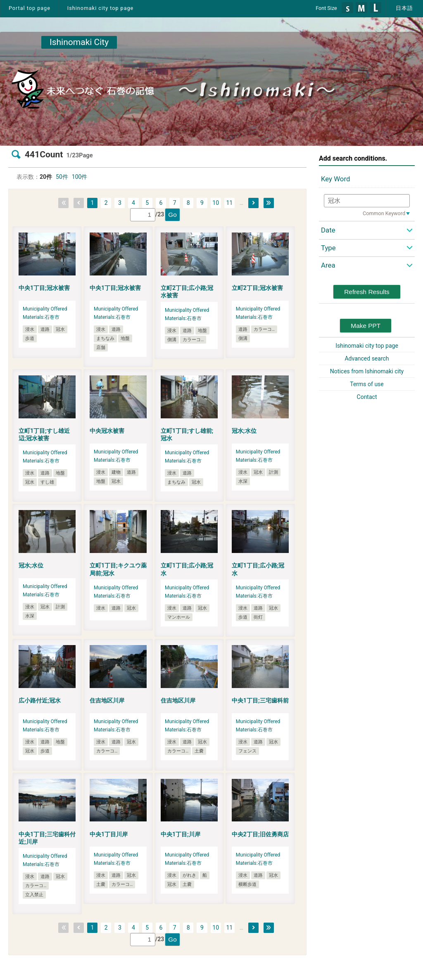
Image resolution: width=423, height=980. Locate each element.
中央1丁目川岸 (109, 834)
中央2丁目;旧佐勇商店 (260, 834)
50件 (62, 177)
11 (229, 203)
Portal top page (30, 8)
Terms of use (367, 384)
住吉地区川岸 (107, 700)
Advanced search (367, 358)
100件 (80, 177)
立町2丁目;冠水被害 (257, 288)
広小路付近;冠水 (40, 700)
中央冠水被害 (107, 431)
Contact (367, 397)
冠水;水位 (244, 431)
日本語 (404, 8)
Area (328, 265)
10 (216, 203)
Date (328, 230)
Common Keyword (384, 213)
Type (328, 248)
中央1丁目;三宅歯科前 (260, 700)
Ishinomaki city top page (100, 8)
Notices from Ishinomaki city (367, 371)
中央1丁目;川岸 (181, 834)
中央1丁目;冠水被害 (44, 288)
